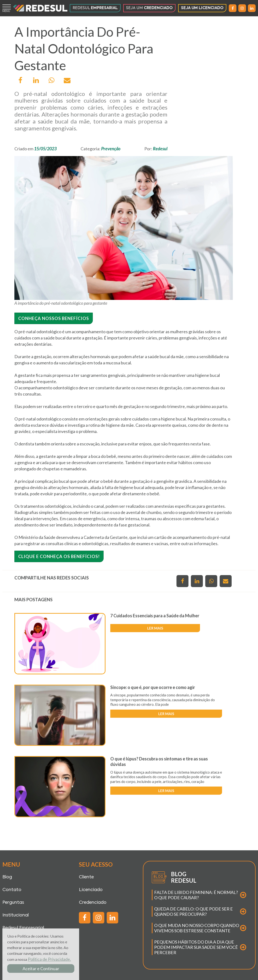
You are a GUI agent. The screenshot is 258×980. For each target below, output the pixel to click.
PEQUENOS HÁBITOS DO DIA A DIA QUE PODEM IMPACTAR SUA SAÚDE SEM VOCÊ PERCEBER (196, 947)
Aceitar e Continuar (41, 968)
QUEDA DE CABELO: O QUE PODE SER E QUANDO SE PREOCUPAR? (193, 911)
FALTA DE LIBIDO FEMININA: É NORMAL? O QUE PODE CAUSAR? (196, 895)
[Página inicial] (40, 8)
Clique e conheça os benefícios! (59, 556)
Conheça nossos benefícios (54, 318)
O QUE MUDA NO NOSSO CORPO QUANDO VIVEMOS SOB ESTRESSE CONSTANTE (197, 928)
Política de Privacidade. (49, 959)
